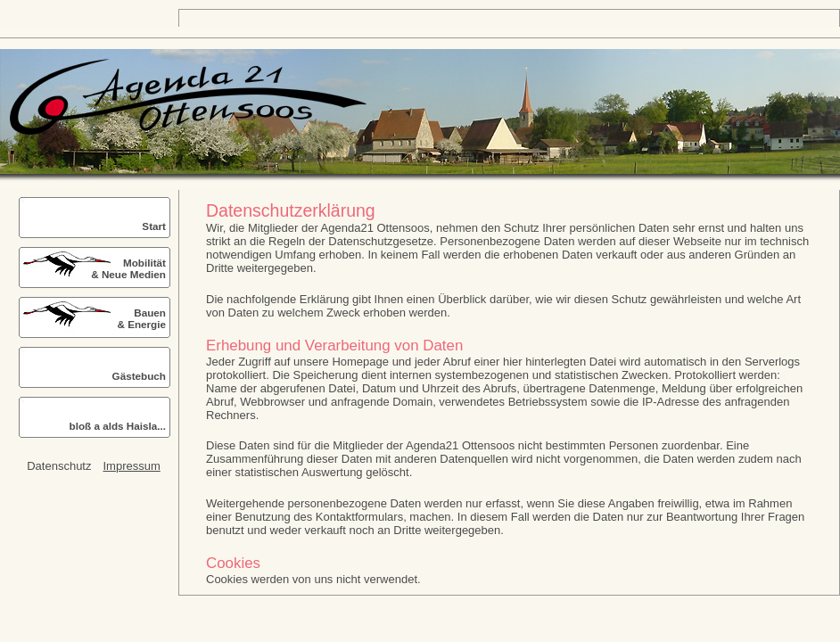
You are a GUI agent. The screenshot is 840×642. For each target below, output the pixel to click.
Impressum (131, 466)
